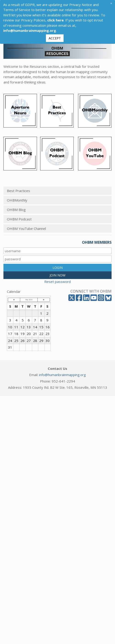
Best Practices (18, 191)
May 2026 (29, 300)
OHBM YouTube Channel (26, 229)
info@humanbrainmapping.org (62, 375)
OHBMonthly (17, 200)
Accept (55, 38)
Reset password (57, 282)
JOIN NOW (57, 275)
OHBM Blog (16, 210)
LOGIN (58, 268)
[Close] (111, 3)
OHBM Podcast (19, 219)
